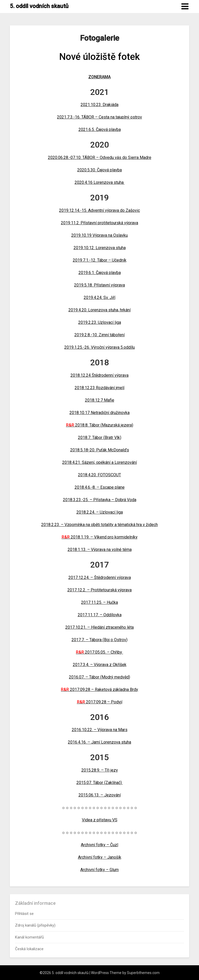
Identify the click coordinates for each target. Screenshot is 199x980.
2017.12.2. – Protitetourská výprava (99, 590)
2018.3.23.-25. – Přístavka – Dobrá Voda (100, 500)
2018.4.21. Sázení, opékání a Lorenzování (99, 462)
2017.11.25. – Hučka (99, 602)
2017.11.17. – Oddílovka (100, 615)
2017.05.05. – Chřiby (99, 652)
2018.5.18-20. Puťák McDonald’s (100, 450)
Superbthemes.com (143, 973)
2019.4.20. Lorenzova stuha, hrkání (99, 310)
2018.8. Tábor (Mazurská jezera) (100, 425)
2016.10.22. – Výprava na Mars (100, 730)
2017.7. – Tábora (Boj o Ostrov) (99, 640)
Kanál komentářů (29, 937)
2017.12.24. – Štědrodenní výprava (100, 577)
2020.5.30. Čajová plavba (99, 170)
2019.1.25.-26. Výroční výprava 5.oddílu (99, 347)
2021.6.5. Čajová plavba (100, 129)
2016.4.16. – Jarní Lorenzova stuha (99, 742)
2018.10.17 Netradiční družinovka (99, 413)
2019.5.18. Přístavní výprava (99, 285)
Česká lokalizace (29, 949)
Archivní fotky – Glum (99, 870)
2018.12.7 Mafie (100, 400)
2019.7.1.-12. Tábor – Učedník (100, 260)
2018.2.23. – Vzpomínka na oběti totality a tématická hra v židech (99, 525)
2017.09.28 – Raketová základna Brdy (99, 689)
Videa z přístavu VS (100, 820)
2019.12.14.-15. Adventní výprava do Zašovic (99, 210)
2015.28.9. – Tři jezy (100, 770)
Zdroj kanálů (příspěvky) (35, 925)
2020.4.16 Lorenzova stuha (100, 182)
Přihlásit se (24, 914)
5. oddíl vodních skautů (39, 6)
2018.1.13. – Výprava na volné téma (100, 549)
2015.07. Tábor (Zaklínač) (100, 783)
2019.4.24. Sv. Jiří (99, 297)
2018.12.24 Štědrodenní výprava (99, 375)
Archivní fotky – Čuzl (99, 845)
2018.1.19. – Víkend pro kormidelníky (100, 537)
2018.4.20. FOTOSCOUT (99, 475)
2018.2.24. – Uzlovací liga (100, 512)
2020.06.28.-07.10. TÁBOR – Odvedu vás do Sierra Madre (100, 157)
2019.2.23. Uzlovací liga (100, 322)
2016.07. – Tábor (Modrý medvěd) (99, 677)
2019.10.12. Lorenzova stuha (100, 248)
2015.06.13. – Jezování (100, 795)
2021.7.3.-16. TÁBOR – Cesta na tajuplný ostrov (99, 117)
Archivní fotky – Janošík (100, 857)
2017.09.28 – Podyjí (100, 702)
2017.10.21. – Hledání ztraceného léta (99, 627)
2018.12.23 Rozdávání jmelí (99, 388)
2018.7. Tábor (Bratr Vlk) (100, 437)
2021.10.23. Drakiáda (99, 105)
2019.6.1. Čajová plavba (100, 273)
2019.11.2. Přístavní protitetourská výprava (99, 223)
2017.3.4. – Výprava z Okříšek (100, 665)
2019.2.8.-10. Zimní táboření (99, 335)
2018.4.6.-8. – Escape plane (100, 487)
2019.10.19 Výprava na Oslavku (99, 235)
